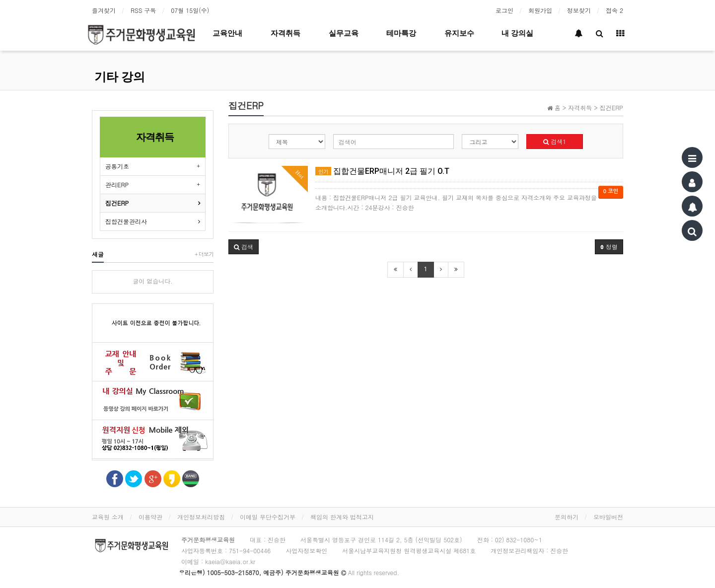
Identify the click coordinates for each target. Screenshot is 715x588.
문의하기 (567, 517)
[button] (244, 247)
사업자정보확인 (306, 551)
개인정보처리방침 (201, 517)
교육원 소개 (108, 517)
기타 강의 (120, 77)
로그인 (504, 10)
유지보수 (459, 33)
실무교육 (344, 33)
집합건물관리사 (126, 221)
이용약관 (150, 517)
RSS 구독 (143, 10)
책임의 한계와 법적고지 (342, 517)
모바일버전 (608, 517)
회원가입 (540, 10)
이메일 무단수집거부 (268, 517)
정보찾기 (579, 10)
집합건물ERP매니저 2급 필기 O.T (382, 171)
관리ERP (117, 184)
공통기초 (117, 166)
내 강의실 (517, 33)
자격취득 (286, 33)
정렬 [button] (609, 247)
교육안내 (227, 33)
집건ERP (117, 203)
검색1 (555, 141)
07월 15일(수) (190, 10)
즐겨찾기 (104, 10)
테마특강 (401, 33)
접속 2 (614, 10)
